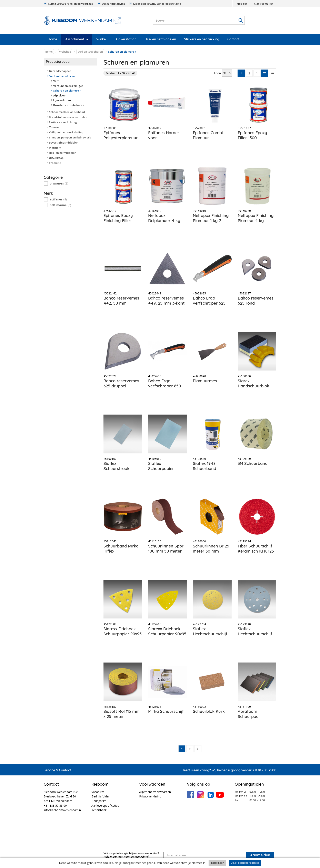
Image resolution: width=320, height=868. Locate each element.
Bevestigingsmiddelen (64, 143)
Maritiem (55, 148)
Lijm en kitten (62, 100)
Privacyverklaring (150, 796)
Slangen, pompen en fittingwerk (70, 137)
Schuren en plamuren (67, 91)
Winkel (101, 39)
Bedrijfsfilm (99, 801)
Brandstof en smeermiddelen (68, 117)
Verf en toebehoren (90, 52)
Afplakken (60, 95)
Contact (233, 39)
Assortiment (75, 39)
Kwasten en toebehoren (69, 105)
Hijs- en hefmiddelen (160, 39)
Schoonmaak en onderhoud (67, 112)
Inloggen (242, 4)
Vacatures (98, 792)
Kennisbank (99, 810)
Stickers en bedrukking (202, 39)
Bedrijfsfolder (100, 796)
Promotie (55, 163)
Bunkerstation (126, 39)
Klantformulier (263, 4)
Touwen (54, 127)
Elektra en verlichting (63, 122)
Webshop (65, 52)
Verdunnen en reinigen (68, 86)
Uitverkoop (56, 158)
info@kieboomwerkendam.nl (63, 810)
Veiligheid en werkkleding (66, 132)
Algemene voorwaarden (155, 792)
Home (52, 39)
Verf (56, 81)
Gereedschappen (60, 71)
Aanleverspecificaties (105, 806)
